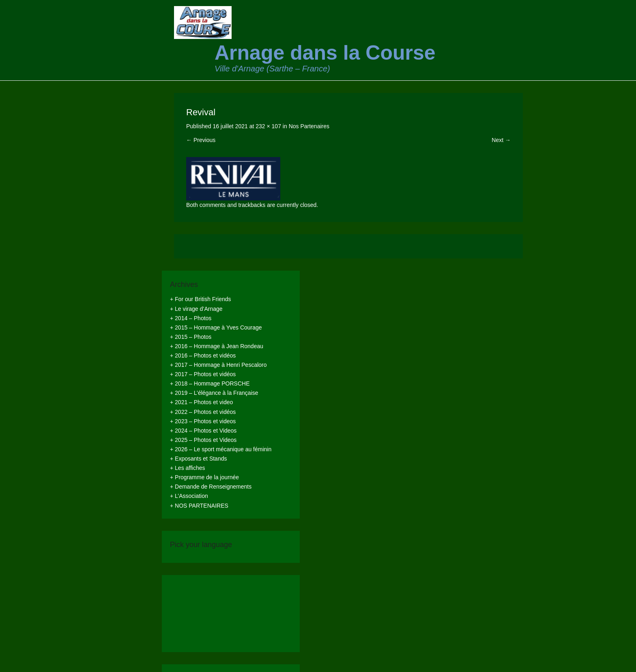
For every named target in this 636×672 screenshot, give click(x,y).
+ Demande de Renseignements (211, 487)
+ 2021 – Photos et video (201, 402)
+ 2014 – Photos (191, 318)
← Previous (201, 140)
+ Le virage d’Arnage (196, 309)
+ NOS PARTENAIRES (199, 506)
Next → (501, 140)
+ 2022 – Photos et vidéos (203, 412)
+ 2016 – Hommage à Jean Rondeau (217, 346)
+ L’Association (189, 496)
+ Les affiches (188, 468)
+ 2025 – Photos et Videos (203, 440)
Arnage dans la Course (325, 53)
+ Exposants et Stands (198, 459)
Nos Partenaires (309, 126)
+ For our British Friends (201, 299)
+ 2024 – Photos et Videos (203, 431)
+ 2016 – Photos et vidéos (203, 355)
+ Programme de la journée (204, 477)
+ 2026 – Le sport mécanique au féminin (221, 449)
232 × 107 (268, 126)
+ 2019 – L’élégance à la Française (214, 393)
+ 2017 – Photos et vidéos (203, 374)
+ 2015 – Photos (191, 337)
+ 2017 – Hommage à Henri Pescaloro (218, 365)
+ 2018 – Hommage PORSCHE (210, 383)
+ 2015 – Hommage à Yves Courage (216, 327)
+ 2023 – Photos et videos (203, 421)
